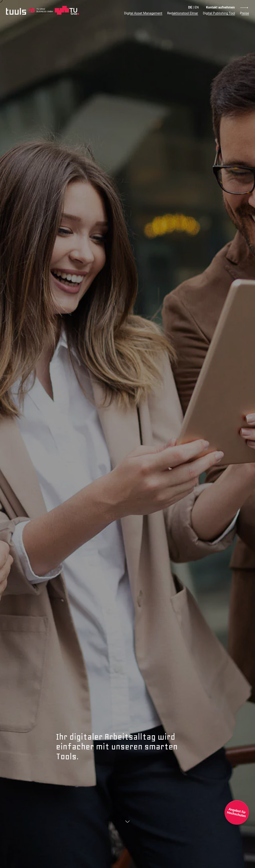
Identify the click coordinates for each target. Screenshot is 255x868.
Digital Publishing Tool (219, 13)
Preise (244, 13)
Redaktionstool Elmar (183, 13)
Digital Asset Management (143, 13)
